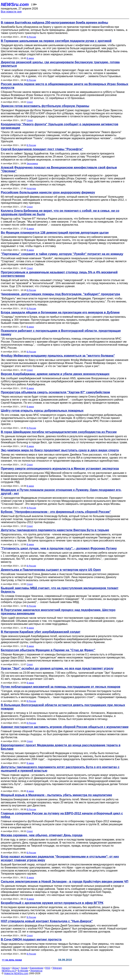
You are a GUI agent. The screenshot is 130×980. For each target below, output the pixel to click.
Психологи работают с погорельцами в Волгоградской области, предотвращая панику (61, 333)
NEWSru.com (15, 4)
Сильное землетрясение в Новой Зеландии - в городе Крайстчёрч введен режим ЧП (65, 882)
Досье (15, 968)
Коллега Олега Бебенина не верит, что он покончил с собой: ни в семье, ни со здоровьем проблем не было (60, 212)
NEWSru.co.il (9, 971)
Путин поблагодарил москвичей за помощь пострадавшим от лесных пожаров (61, 687)
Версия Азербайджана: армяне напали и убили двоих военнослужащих (55, 374)
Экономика (32, 164)
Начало (6, 968)
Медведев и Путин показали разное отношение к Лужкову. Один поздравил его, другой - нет (61, 492)
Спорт (30, 102)
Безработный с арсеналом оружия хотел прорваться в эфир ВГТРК (52, 903)
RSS (48, 968)
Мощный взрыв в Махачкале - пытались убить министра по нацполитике (56, 795)
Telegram (57, 968)
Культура (31, 188)
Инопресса (36, 971)
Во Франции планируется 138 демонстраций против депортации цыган (55, 233)
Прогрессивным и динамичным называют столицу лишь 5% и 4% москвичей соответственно (59, 274)
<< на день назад (12, 960)
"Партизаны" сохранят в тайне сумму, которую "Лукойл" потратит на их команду (62, 254)
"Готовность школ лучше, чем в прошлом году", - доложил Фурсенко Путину (59, 548)
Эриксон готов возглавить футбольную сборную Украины (45, 106)
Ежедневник (36, 968)
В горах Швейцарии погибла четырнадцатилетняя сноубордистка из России (59, 432)
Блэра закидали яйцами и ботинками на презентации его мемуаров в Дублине (60, 312)
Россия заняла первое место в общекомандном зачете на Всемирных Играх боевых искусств (65, 86)
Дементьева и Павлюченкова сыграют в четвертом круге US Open (51, 570)
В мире (30, 58)
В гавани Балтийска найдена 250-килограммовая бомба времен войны (55, 23)
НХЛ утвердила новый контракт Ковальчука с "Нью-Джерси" (47, 921)
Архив (24, 968)
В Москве (23, 971)
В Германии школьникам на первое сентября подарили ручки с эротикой (56, 41)
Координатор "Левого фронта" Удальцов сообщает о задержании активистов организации (60, 126)
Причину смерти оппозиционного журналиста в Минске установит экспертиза (60, 469)
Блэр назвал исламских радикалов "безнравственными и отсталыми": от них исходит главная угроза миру (60, 858)
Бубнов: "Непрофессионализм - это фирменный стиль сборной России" (56, 512)
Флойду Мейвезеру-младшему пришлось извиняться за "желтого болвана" (58, 356)
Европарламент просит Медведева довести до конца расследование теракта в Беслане (61, 747)
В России (31, 37)
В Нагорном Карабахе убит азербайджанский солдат (41, 632)
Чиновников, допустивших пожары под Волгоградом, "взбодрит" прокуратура (60, 294)
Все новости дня (11, 12)
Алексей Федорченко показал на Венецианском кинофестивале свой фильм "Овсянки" (59, 169)
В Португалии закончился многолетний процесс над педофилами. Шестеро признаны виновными (58, 612)
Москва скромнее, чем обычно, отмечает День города (42, 835)
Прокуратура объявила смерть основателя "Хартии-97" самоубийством (55, 392)
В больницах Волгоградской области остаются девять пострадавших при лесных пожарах (63, 707)
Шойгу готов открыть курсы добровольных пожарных (42, 411)
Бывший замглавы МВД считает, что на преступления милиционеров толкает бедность (60, 590)
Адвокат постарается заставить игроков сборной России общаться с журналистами (65, 727)
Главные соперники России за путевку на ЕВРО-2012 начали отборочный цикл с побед (62, 815)
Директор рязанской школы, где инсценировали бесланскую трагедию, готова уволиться (60, 64)
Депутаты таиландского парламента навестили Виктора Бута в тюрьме (55, 530)
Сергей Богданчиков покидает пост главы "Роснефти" (42, 149)
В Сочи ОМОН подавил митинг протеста (31, 939)
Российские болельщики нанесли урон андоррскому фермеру (48, 192)
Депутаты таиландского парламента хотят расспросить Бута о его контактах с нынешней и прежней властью (60, 769)
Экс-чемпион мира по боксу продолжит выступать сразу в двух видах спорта (60, 450)
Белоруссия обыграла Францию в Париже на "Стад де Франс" (48, 650)
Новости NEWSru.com (16, 973)
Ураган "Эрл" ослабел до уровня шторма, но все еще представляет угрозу (57, 668)
